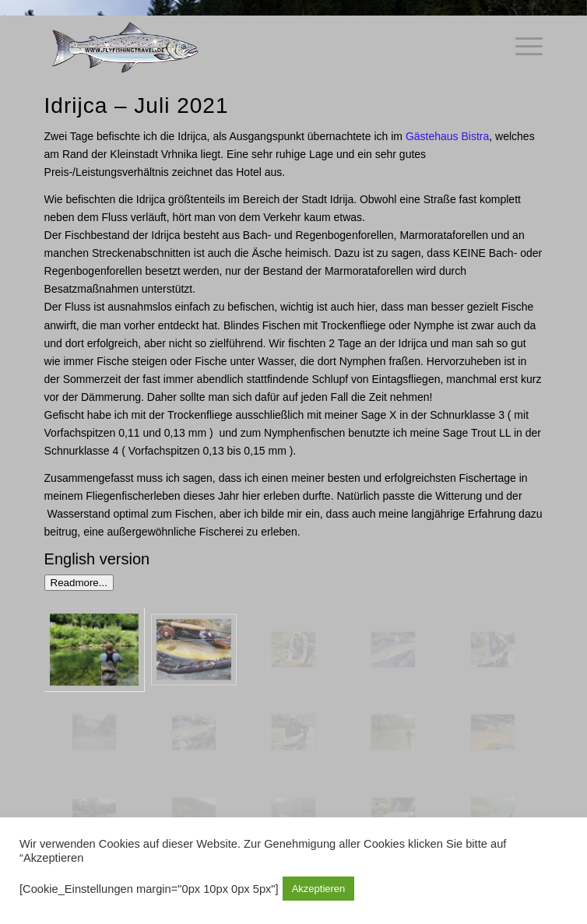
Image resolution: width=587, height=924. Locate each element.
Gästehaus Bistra (447, 136)
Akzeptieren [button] (319, 889)
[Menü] (521, 47)
